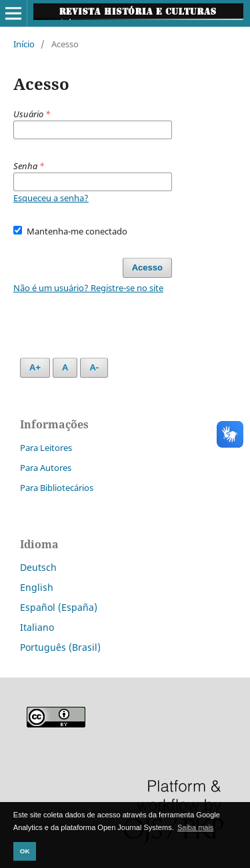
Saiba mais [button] (195, 827)
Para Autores (46, 468)
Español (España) (59, 607)
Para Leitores (46, 448)
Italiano (37, 627)
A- (94, 367)
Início (24, 44)
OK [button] (25, 851)
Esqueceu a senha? (51, 198)
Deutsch (38, 567)
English (37, 587)
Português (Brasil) (60, 647)
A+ (35, 367)
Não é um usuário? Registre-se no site (88, 288)
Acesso (147, 267)
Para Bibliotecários (57, 488)
